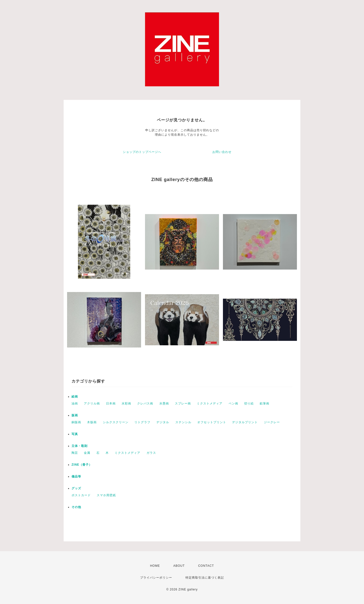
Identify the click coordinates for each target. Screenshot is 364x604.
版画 (75, 415)
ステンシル (183, 422)
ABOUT (179, 566)
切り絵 (249, 403)
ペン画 (233, 403)
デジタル (163, 422)
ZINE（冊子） (82, 465)
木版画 (92, 422)
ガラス (151, 453)
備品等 (76, 476)
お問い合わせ (222, 152)
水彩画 (126, 403)
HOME (155, 566)
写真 (75, 434)
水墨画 (164, 403)
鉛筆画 (264, 403)
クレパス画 (145, 403)
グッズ (76, 488)
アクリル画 (92, 403)
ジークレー (272, 422)
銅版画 (76, 422)
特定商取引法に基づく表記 (205, 578)
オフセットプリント (212, 422)
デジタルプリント (245, 422)
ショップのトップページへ (142, 152)
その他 (76, 507)
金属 (87, 453)
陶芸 (75, 453)
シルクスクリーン (116, 422)
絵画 (75, 397)
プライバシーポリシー (156, 578)
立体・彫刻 (80, 446)
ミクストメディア (210, 403)
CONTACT (206, 566)
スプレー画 (183, 403)
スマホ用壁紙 (106, 495)
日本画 (111, 403)
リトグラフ (142, 422)
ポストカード (81, 495)
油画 (75, 403)
